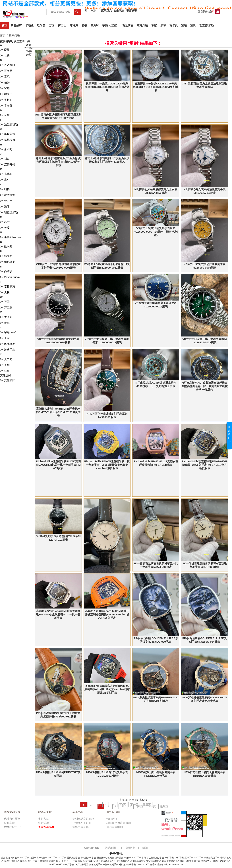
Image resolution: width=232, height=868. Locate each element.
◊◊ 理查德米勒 (9, 212)
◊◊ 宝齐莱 (6, 106)
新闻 (145, 848)
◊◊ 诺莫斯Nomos (11, 237)
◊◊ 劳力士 (6, 201)
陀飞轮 (24, 861)
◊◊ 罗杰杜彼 (8, 195)
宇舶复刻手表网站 (47, 861)
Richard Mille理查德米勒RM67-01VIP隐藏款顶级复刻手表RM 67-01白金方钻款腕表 (204, 465)
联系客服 (9, 823)
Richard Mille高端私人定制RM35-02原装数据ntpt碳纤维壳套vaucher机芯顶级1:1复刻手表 (107, 689)
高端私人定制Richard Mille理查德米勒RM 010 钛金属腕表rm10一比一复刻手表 (58, 614)
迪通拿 (153, 865)
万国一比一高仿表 (39, 858)
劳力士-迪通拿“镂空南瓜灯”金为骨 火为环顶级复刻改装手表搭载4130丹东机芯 (58, 162)
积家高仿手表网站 (87, 861)
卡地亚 (29, 25)
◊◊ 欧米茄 (6, 247)
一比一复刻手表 (111, 865)
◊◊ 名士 (5, 222)
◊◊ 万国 (5, 302)
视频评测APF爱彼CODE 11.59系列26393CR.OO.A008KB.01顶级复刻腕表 (156, 87)
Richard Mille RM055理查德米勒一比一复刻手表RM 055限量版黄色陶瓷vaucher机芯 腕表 (107, 465)
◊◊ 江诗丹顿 (8, 164)
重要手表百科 (80, 827)
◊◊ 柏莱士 (6, 94)
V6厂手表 (25, 858)
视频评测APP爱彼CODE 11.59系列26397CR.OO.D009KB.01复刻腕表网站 (107, 87)
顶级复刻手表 (96, 865)
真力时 (95, 25)
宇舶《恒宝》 (111, 25)
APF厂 (52, 865)
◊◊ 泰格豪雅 (8, 286)
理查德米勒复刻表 (105, 858)
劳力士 (62, 25)
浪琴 (163, 25)
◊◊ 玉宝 (5, 338)
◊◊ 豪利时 (6, 149)
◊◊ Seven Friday (10, 277)
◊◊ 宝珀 (5, 88)
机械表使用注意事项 (119, 823)
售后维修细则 (115, 827)
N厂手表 (62, 858)
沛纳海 (74, 25)
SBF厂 (59, 865)
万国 (52, 25)
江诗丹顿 (142, 25)
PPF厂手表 (72, 861)
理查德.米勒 (207, 25)
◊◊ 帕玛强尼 (8, 262)
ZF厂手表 (53, 858)
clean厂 (145, 865)
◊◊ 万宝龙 (6, 308)
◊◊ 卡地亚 (6, 174)
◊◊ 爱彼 (5, 50)
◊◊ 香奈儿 (6, 317)
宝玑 (193, 25)
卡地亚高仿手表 (88, 858)
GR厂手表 (61, 861)
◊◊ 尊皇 (5, 371)
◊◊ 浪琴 (5, 207)
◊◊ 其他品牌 (8, 380)
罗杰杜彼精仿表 (12, 861)
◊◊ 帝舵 (5, 115)
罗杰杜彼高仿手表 (222, 861)
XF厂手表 (179, 858)
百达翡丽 (128, 25)
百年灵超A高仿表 (123, 858)
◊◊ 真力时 (6, 359)
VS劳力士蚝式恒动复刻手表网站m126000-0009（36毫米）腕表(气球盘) (156, 232)
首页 (5, 25)
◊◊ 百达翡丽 (8, 65)
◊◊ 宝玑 (5, 77)
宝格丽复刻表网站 (157, 861)
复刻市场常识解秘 (83, 819)
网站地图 (110, 848)
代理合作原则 (12, 819)
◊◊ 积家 (5, 159)
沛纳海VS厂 (207, 861)
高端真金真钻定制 (139, 861)
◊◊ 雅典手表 (8, 350)
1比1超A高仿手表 (127, 865)
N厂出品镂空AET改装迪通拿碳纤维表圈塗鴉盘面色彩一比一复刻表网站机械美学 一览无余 (205, 386)
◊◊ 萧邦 (5, 323)
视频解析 (130, 848)
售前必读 (112, 819)
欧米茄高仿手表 (212, 858)
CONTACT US (13, 827)
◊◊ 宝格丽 (6, 100)
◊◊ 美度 (5, 228)
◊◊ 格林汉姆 (8, 140)
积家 (154, 25)
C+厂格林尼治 (82, 865)
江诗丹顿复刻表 (122, 861)
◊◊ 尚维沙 (6, 271)
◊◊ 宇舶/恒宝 (8, 332)
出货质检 (43, 823)
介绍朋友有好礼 (82, 823)
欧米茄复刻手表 (192, 861)
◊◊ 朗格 (5, 189)
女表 (17, 858)
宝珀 (184, 25)
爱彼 (84, 25)
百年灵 (174, 25)
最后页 (147, 805)
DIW (139, 865)
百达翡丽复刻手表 (155, 858)
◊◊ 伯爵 (5, 82)
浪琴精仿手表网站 (175, 861)
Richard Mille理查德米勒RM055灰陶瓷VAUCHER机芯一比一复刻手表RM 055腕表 (58, 465)
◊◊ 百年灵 (6, 71)
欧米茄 (41, 25)
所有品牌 (16, 25)
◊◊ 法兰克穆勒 (9, 124)
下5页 (122, 805)
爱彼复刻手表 (73, 858)
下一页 (134, 805)
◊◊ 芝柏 (5, 365)
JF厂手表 (169, 858)
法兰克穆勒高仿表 (105, 861)
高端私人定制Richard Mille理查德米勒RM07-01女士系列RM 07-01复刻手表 (58, 412)
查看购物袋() (206, 11)
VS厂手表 (199, 858)
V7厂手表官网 (139, 858)
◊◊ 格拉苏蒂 (8, 134)
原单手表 (189, 858)
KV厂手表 (32, 861)
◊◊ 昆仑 (5, 180)
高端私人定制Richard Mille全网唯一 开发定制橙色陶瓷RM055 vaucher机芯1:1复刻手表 (107, 614)
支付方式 (43, 819)
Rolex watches (176, 865)
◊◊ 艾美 (5, 55)
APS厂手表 (69, 865)
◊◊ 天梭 (5, 292)
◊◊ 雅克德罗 (8, 344)
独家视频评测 (8, 858)
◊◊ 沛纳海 (6, 256)
